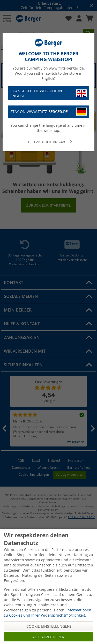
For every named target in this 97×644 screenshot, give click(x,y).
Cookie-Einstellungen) (49, 626)
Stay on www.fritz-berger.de (48, 112)
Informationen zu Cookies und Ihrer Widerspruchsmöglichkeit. (48, 613)
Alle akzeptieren (48, 637)
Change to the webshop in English (48, 93)
